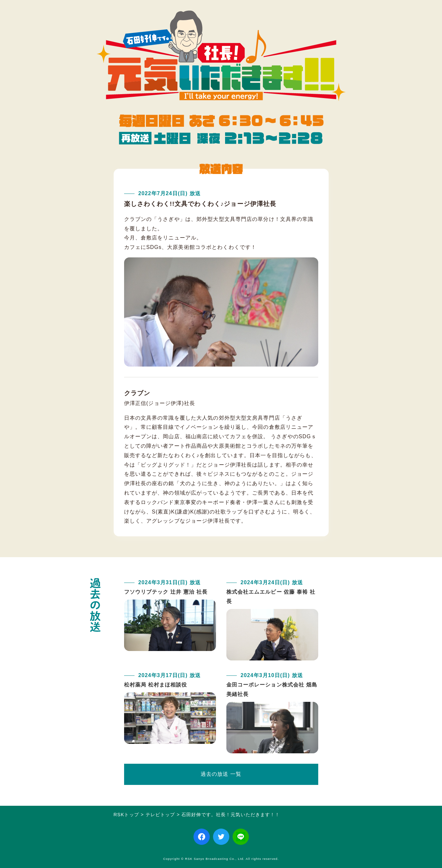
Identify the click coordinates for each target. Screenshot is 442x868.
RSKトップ (126, 815)
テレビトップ (160, 815)
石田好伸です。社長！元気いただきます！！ (231, 815)
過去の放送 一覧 (221, 774)
